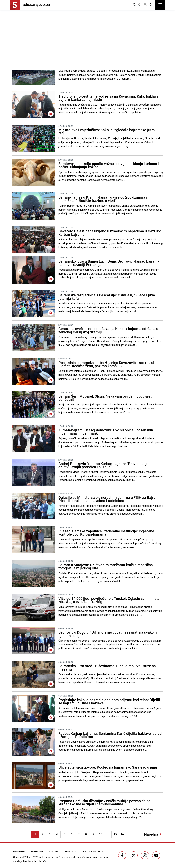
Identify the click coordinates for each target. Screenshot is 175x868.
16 (122, 834)
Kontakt (54, 851)
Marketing (19, 851)
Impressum (37, 851)
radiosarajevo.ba (49, 857)
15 (115, 834)
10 (101, 834)
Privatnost (71, 851)
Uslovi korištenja (93, 851)
